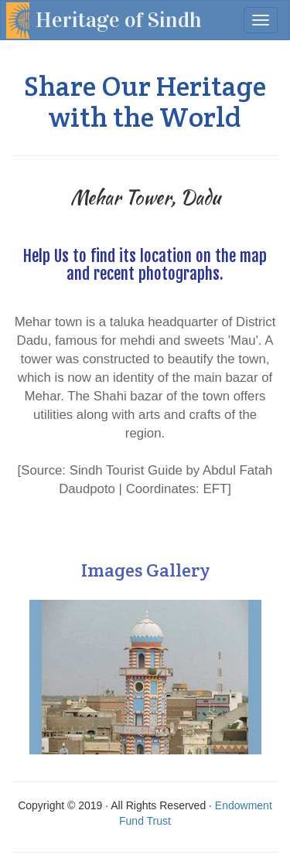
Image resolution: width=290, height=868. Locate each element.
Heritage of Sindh (119, 20)
